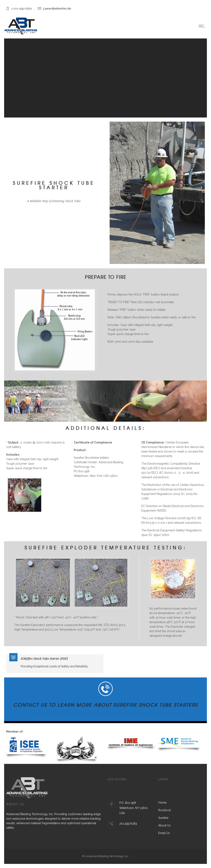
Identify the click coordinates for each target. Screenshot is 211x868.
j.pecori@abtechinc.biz (57, 9)
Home (162, 803)
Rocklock (165, 810)
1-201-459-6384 (22, 9)
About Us (164, 825)
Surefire (163, 818)
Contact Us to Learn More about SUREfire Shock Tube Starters (105, 705)
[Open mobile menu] (203, 26)
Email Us (164, 833)
